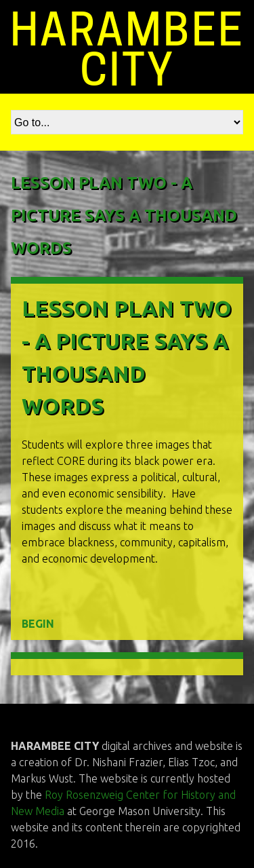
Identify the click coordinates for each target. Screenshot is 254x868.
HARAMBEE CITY (127, 50)
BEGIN (38, 624)
